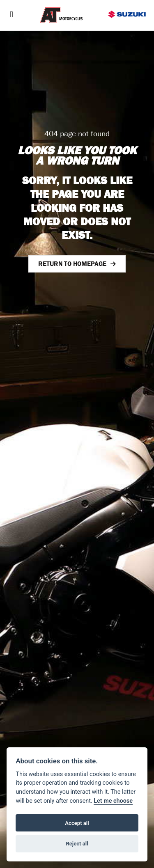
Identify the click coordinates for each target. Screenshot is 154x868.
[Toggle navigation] (11, 15)
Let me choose (113, 801)
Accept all (77, 823)
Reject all (77, 844)
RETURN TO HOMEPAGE (72, 264)
